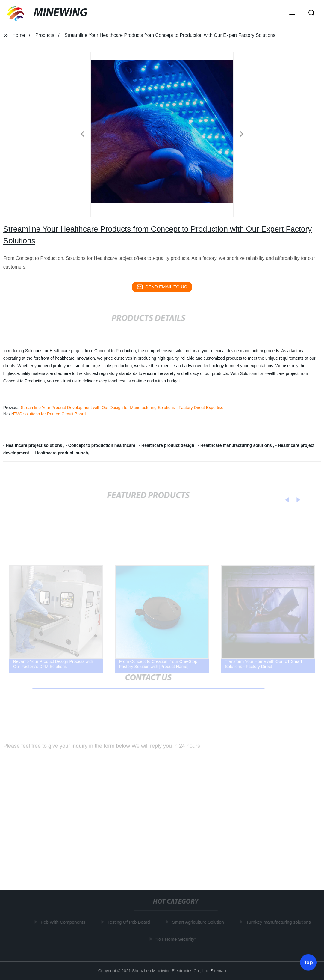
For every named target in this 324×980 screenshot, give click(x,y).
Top (308, 962)
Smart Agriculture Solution (199, 922)
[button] (292, 13)
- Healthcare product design (167, 445)
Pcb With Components (64, 922)
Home (19, 35)
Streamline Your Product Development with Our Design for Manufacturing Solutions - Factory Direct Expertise (122, 408)
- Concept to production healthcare (101, 445)
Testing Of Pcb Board (130, 922)
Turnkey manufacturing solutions (280, 922)
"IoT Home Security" (177, 939)
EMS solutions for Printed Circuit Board (50, 414)
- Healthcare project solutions (33, 445)
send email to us (162, 287)
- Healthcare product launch (60, 453)
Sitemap (218, 971)
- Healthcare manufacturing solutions (235, 445)
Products (45, 35)
